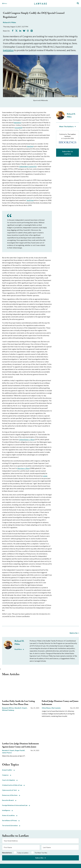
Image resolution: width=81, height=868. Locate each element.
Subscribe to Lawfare (67, 153)
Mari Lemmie (56, 708)
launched (30, 146)
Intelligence (7, 810)
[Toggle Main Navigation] (14, 3)
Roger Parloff (20, 750)
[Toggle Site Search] (78, 3)
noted (45, 476)
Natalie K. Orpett (21, 708)
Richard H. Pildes (9, 22)
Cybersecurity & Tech (11, 790)
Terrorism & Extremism (11, 826)
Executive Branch (9, 800)
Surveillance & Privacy (11, 820)
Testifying (30, 200)
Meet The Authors (66, 126)
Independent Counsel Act (28, 166)
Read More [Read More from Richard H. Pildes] (18, 649)
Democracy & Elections (11, 795)
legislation (8, 50)
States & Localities (10, 815)
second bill (19, 128)
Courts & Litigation (10, 780)
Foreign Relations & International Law (16, 805)
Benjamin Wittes (8, 708)
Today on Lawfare (23, 853)
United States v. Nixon (27, 440)
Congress (7, 775)
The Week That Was (41, 853)
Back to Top (74, 633)
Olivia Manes (46, 708)
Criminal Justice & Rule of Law (13, 785)
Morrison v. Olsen (23, 468)
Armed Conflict (8, 770)
